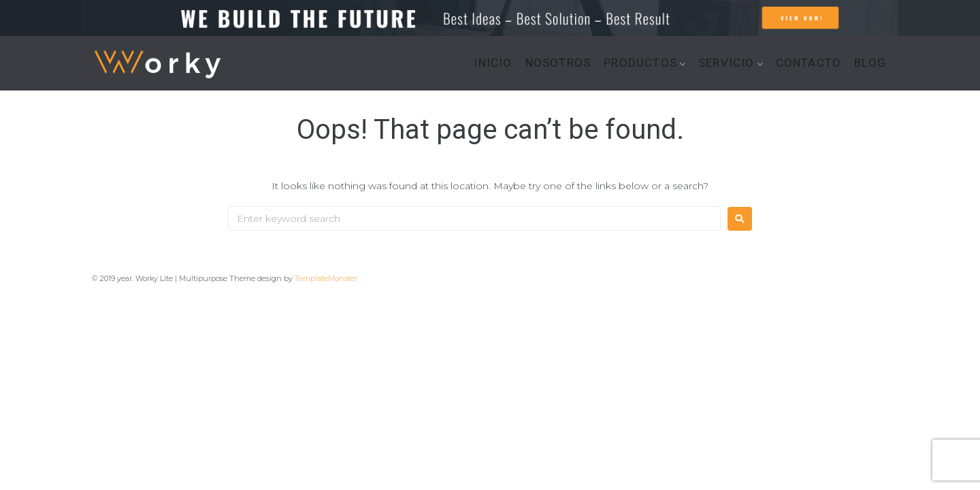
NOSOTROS (558, 63)
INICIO (493, 63)
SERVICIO (726, 63)
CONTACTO (809, 63)
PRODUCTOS (640, 63)
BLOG (870, 63)
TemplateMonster (326, 278)
